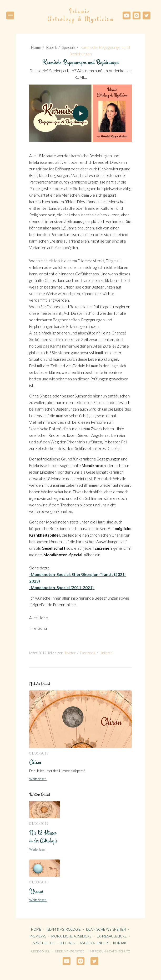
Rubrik (52, 47)
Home (36, 47)
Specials (69, 47)
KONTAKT (121, 943)
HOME (36, 929)
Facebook (88, 653)
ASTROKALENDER (94, 943)
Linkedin (106, 653)
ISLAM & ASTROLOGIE (64, 929)
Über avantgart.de (70, 951)
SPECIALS (67, 943)
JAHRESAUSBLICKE (112, 936)
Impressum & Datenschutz (110, 951)
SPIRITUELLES (44, 943)
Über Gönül (40, 951)
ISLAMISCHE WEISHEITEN (106, 929)
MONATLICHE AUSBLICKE (71, 936)
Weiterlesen (38, 779)
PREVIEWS (38, 936)
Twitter (70, 653)
